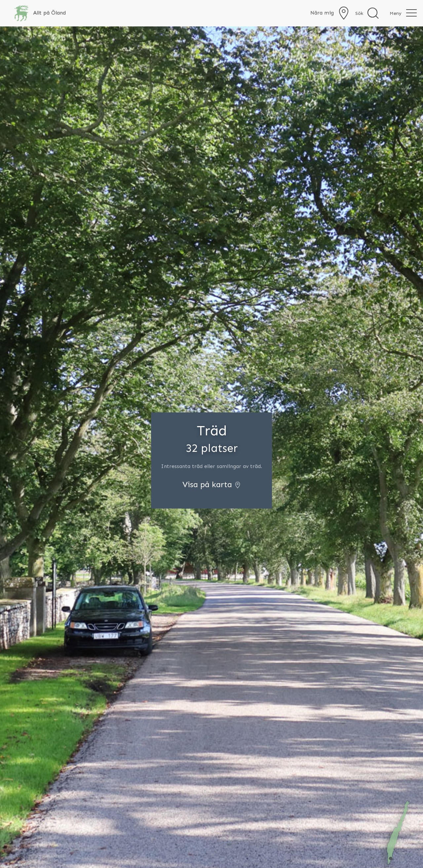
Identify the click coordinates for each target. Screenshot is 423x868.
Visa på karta (212, 484)
